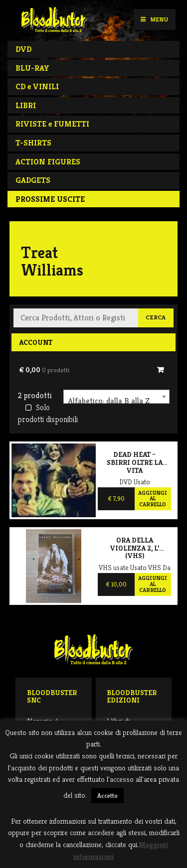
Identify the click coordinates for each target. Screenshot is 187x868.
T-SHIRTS (33, 143)
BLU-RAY (32, 68)
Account (36, 342)
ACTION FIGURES (48, 162)
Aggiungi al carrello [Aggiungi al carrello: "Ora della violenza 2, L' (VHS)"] (153, 584)
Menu (154, 19)
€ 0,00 (44, 370)
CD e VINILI (37, 86)
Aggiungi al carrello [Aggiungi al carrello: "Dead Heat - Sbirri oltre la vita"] (153, 499)
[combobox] (116, 397)
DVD (23, 49)
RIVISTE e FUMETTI (52, 124)
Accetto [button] (107, 796)
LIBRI (26, 105)
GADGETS (33, 180)
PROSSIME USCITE (50, 199)
